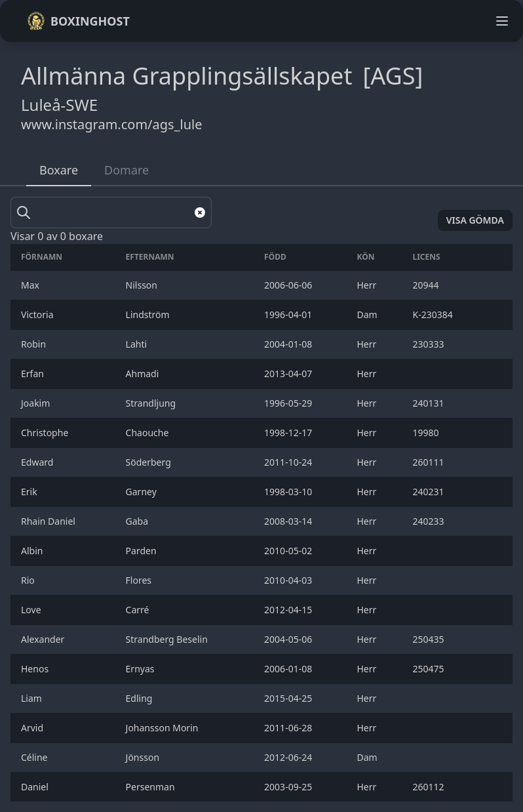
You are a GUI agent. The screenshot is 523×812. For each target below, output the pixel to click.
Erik (31, 492)
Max (31, 285)
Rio (29, 580)
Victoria (38, 315)
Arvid (33, 728)
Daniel (36, 787)
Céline (35, 757)
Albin (34, 551)
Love (32, 610)
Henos (36, 669)
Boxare (59, 170)
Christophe (46, 433)
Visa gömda (475, 220)
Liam (33, 698)
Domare (126, 170)
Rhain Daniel (49, 521)
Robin (35, 344)
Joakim (37, 403)
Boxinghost (78, 21)
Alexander (45, 639)
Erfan (35, 374)
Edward (38, 462)
